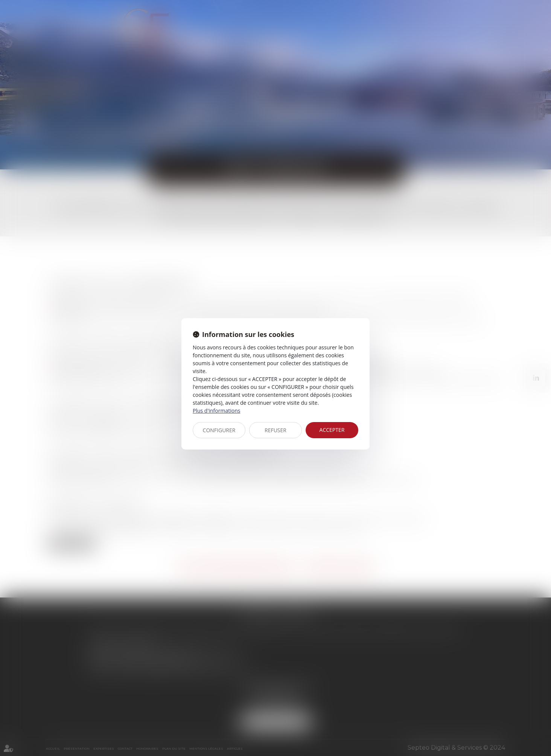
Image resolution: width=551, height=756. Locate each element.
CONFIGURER (219, 430)
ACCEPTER (332, 430)
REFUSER (275, 430)
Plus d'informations (216, 411)
